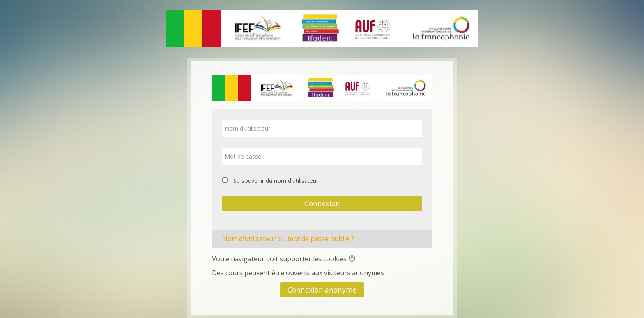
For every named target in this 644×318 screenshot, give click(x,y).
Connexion (322, 204)
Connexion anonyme (322, 290)
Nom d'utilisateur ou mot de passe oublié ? (288, 239)
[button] (353, 260)
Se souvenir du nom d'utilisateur (276, 181)
